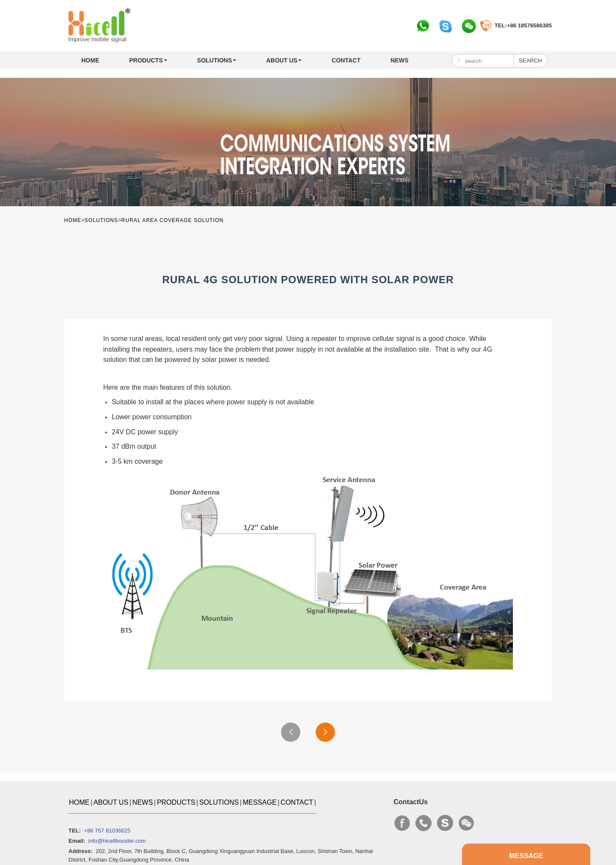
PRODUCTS (148, 60)
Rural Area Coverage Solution (173, 220)
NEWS (400, 60)
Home (90, 60)
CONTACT (346, 60)
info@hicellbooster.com (117, 841)
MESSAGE (259, 802)
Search (530, 61)
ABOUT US (284, 60)
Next (325, 732)
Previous (291, 732)
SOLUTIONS (217, 60)
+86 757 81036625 (107, 831)
